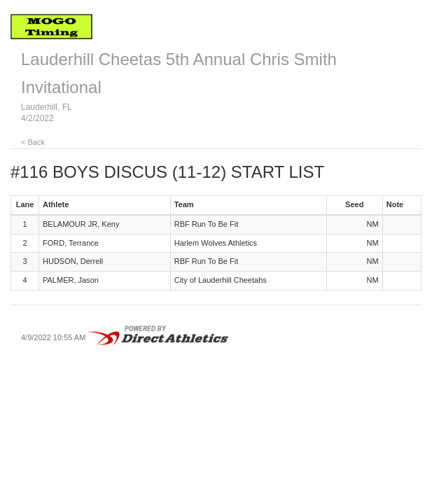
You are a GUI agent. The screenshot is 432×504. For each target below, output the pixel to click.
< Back (33, 142)
